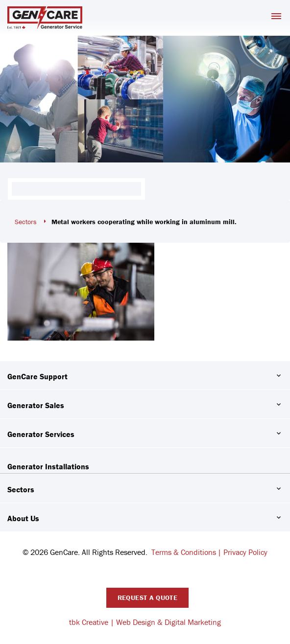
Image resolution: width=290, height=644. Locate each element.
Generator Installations (48, 466)
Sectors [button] (21, 489)
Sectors (26, 222)
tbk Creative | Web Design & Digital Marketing (145, 622)
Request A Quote (147, 598)
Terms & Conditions (184, 552)
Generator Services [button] (41, 434)
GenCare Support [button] (37, 376)
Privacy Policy (245, 552)
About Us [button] (23, 518)
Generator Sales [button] (36, 405)
